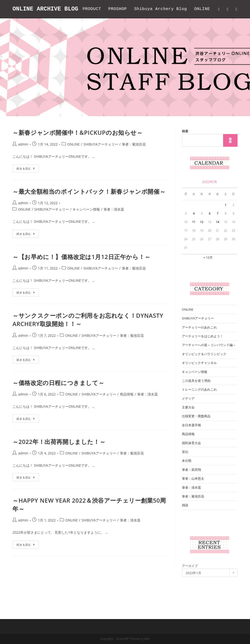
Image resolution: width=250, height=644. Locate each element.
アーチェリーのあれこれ (199, 345)
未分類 (187, 479)
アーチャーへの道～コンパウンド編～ (209, 363)
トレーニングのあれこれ (199, 407)
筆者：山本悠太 (193, 497)
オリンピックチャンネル (199, 381)
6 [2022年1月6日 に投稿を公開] (210, 232)
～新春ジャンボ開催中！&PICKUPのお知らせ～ (78, 151)
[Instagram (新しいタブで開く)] (236, 9)
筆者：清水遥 (114, 227)
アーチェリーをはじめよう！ (203, 354)
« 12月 (208, 275)
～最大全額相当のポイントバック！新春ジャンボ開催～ (89, 209)
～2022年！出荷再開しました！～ (59, 460)
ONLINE (74, 162)
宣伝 (185, 470)
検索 (185, 149)
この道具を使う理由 (196, 399)
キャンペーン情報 (86, 227)
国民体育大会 (191, 461)
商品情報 (127, 412)
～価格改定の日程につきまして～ (58, 401)
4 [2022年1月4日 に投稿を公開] (194, 232)
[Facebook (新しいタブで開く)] (228, 9)
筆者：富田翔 (191, 488)
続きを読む (28, 187)
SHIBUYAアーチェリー (101, 162)
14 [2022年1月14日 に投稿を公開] (218, 240)
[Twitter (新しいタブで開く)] (219, 9)
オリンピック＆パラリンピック (204, 372)
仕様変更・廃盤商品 (196, 434)
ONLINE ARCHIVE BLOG (46, 9)
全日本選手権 (191, 443)
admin (23, 162)
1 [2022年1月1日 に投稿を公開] (225, 223)
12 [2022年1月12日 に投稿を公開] (202, 240)
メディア (188, 417)
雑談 (185, 523)
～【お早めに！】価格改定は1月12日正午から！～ (82, 275)
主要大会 (188, 425)
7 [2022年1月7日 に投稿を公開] (218, 232)
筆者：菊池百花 (134, 162)
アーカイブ (190, 584)
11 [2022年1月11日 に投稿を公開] (194, 240)
